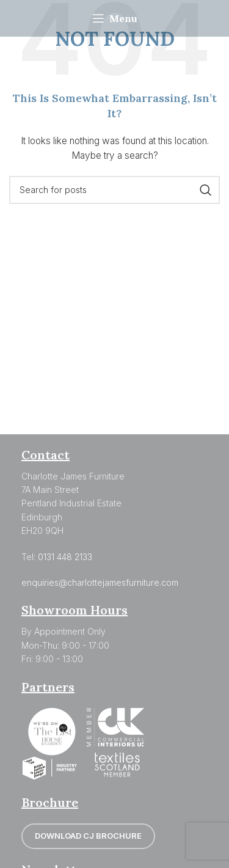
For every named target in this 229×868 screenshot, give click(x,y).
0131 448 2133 (65, 557)
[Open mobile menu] (115, 18)
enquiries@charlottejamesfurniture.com (100, 582)
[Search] (114, 190)
